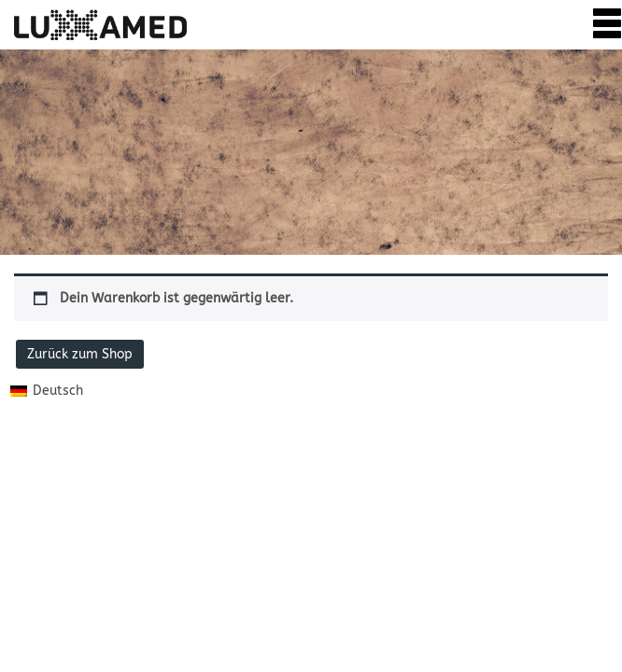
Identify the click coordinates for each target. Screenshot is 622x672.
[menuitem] (47, 391)
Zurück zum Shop (80, 354)
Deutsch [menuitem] (58, 391)
